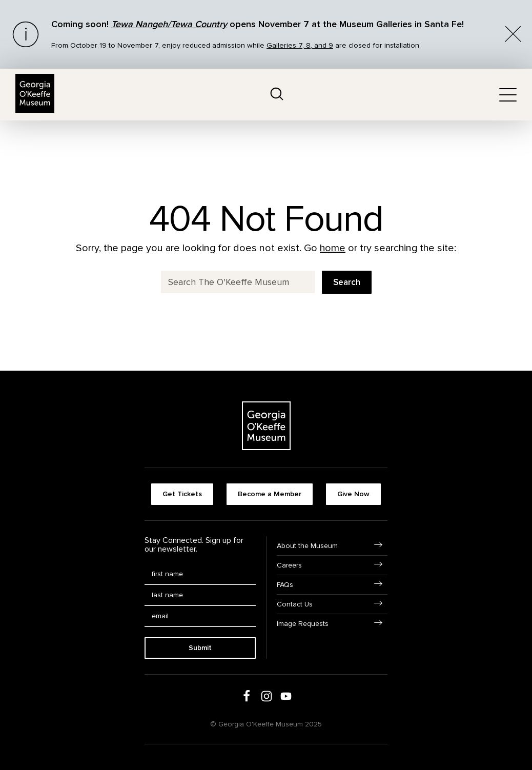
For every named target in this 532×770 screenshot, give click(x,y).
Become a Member (270, 494)
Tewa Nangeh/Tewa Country (169, 24)
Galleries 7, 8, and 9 (300, 45)
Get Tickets (182, 494)
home (333, 248)
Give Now (353, 494)
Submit (200, 648)
